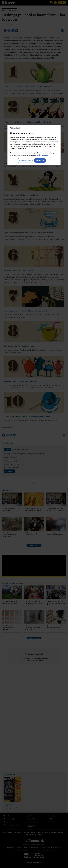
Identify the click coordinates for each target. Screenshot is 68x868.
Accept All (40, 160)
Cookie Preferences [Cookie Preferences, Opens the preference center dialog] (25, 160)
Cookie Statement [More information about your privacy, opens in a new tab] (43, 155)
